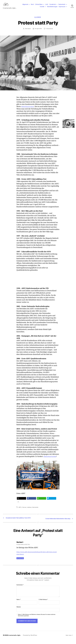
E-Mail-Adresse (43, 604)
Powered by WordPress (31, 640)
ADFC (20, 510)
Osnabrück (53, 5)
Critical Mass (39, 5)
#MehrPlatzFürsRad (29, 109)
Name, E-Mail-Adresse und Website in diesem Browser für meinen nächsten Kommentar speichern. (37, 620)
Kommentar (20, 589)
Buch (32, 5)
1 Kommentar (50, 31)
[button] (21, 501)
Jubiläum (30, 510)
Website (19, 611)
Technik (42, 8)
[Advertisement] (39, 284)
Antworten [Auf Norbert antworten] (20, 563)
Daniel (29, 31)
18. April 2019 (38, 31)
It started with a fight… (15, 640)
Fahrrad (24, 510)
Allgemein (25, 5)
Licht (47, 5)
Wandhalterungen (52, 8)
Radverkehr (62, 5)
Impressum (62, 8)
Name (19, 604)
